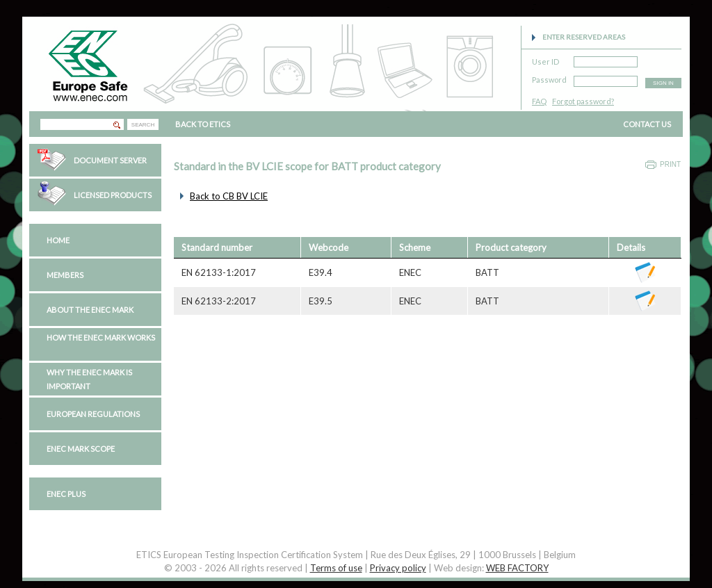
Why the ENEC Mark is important (89, 379)
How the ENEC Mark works (101, 337)
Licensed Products (113, 195)
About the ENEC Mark (90, 310)
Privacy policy (398, 568)
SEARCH (143, 125)
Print (670, 164)
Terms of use (336, 568)
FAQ (539, 101)
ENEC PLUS (66, 494)
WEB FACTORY (517, 568)
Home (58, 240)
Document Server (110, 160)
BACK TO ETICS (203, 124)
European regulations (93, 414)
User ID (545, 59)
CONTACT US (647, 124)
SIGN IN (663, 83)
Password (549, 77)
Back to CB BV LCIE (229, 196)
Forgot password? (583, 101)
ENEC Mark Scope (81, 449)
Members (65, 275)
